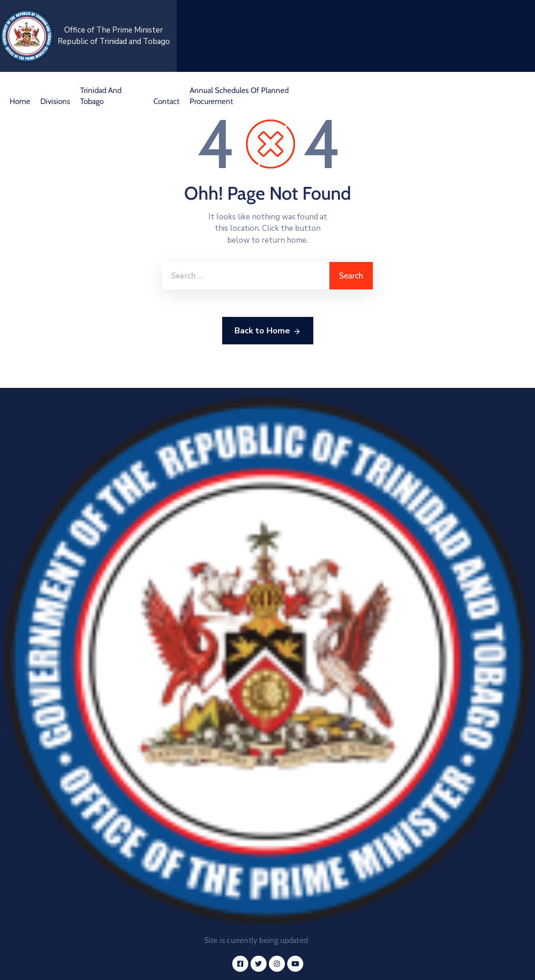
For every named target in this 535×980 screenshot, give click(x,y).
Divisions (55, 101)
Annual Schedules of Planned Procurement (239, 96)
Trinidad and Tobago (101, 96)
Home (20, 101)
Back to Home (268, 331)
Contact (167, 101)
